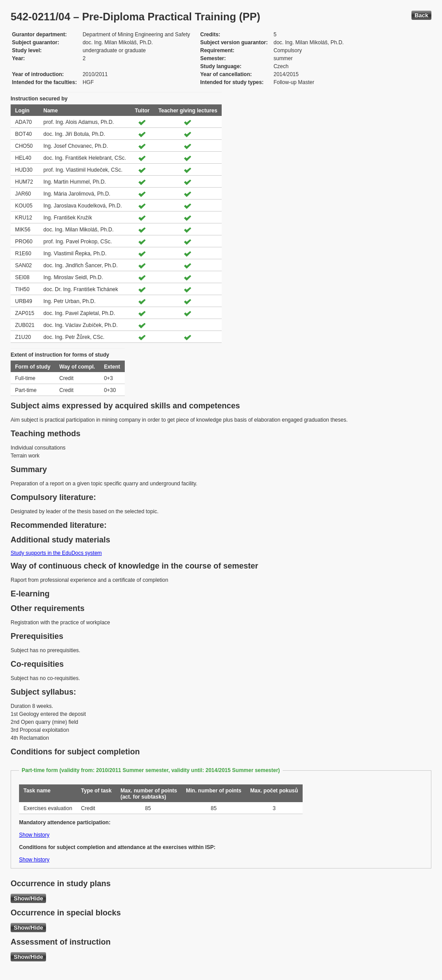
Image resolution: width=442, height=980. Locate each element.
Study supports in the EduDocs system (56, 553)
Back (421, 15)
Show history (34, 835)
